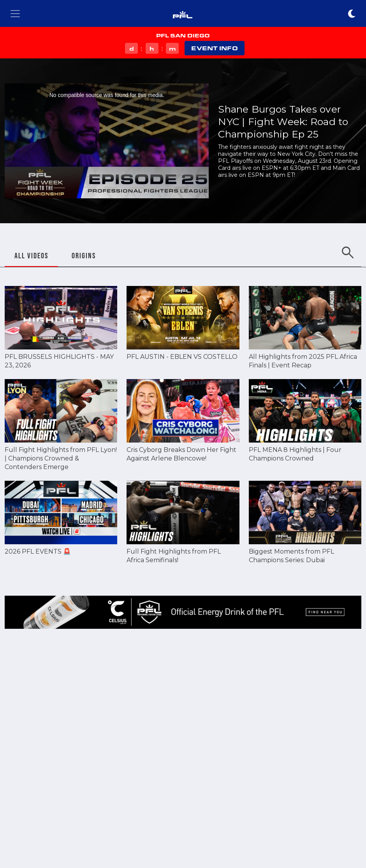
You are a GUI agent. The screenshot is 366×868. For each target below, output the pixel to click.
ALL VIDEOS (31, 256)
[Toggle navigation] (15, 14)
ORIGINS (84, 256)
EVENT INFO (214, 48)
